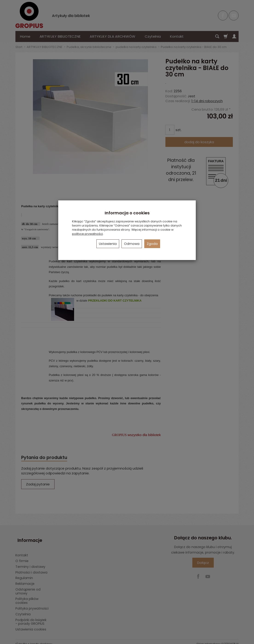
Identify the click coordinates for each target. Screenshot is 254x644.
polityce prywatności (87, 234)
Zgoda (152, 244)
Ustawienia (108, 244)
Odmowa (132, 244)
